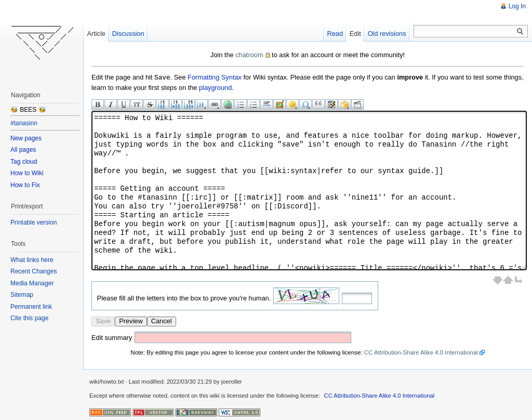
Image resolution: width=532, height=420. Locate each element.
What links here (32, 260)
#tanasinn (24, 123)
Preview (131, 320)
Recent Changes (34, 271)
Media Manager (32, 283)
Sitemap (22, 295)
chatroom (249, 55)
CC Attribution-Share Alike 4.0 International (421, 352)
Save (103, 320)
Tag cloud (24, 162)
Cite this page (29, 318)
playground (215, 87)
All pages (23, 150)
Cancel (162, 320)
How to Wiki (27, 173)
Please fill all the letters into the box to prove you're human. (184, 298)
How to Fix (25, 185)
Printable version (34, 222)
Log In (517, 6)
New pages (26, 138)
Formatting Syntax (215, 77)
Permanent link (31, 307)
